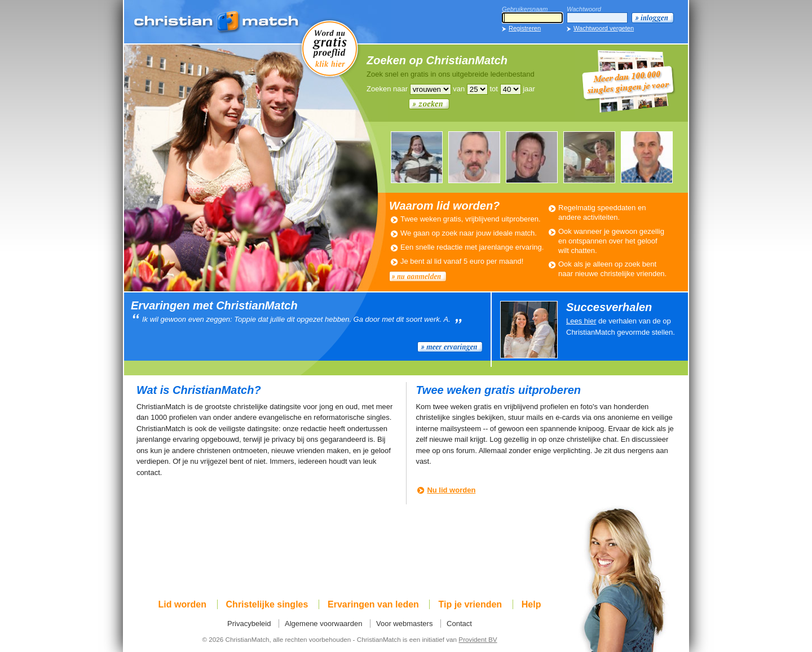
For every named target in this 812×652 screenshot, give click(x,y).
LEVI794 (474, 157)
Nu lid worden (451, 490)
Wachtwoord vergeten (604, 28)
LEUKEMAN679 (532, 157)
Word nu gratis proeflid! (330, 48)
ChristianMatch (217, 23)
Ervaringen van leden (373, 604)
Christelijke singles (267, 604)
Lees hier (581, 321)
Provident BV (478, 639)
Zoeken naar (387, 89)
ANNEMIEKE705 (589, 157)
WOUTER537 (647, 157)
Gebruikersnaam (525, 9)
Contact (459, 624)
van (459, 89)
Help (531, 604)
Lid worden (182, 604)
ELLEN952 (417, 157)
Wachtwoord (584, 9)
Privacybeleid (249, 624)
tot (493, 89)
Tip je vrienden (470, 604)
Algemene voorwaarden (323, 624)
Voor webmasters (404, 624)
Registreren (525, 28)
